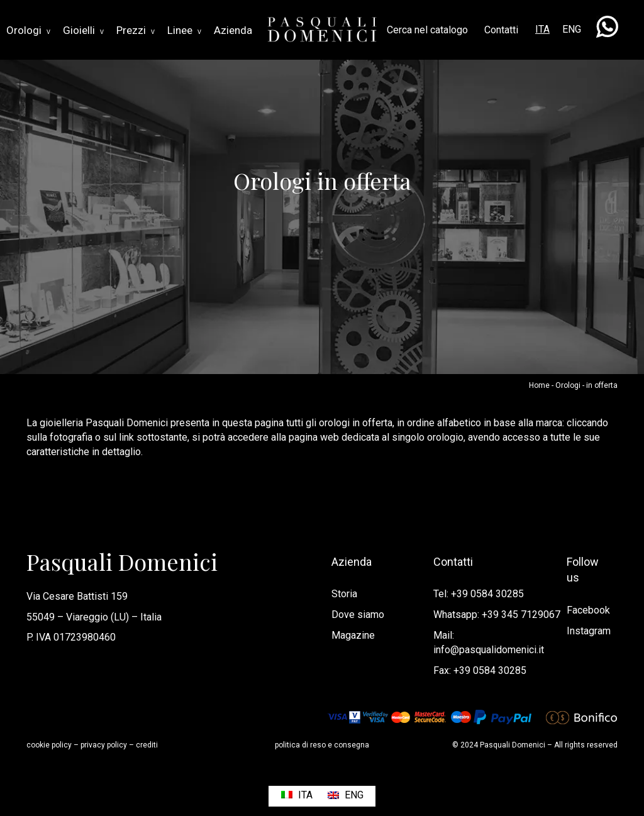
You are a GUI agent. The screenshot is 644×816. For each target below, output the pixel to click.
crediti (147, 745)
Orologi (28, 30)
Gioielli (83, 30)
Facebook (588, 610)
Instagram (589, 631)
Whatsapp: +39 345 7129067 (497, 615)
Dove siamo (358, 615)
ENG (572, 29)
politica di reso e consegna (322, 745)
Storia (344, 594)
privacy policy (104, 745)
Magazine (353, 635)
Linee (184, 30)
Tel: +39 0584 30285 (479, 594)
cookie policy (49, 745)
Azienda (233, 30)
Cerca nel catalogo (427, 30)
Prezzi (136, 30)
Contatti (501, 30)
